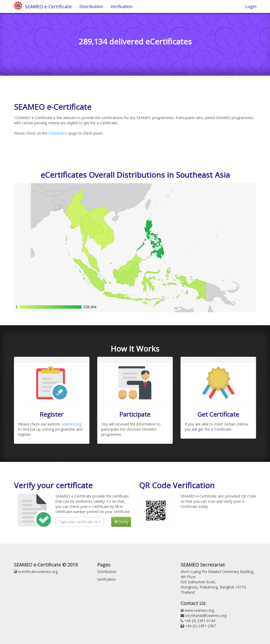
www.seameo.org (199, 610)
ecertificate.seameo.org (38, 572)
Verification (122, 6)
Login (251, 6)
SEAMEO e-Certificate (47, 6)
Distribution (91, 6)
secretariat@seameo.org (206, 615)
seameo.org (71, 424)
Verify (121, 522)
